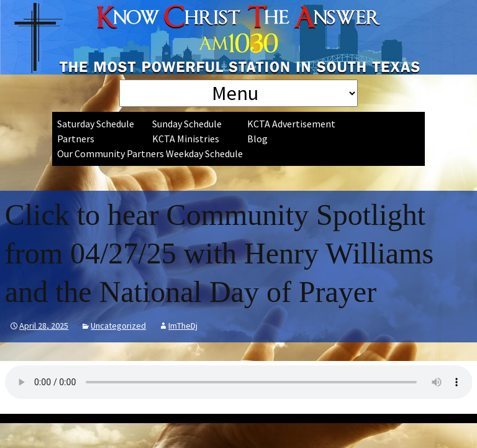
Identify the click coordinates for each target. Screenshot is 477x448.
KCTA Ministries (186, 139)
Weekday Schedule (204, 153)
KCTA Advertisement (291, 124)
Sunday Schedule (187, 124)
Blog (257, 139)
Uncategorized (118, 326)
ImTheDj (183, 326)
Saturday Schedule (96, 124)
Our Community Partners (111, 153)
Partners (76, 139)
